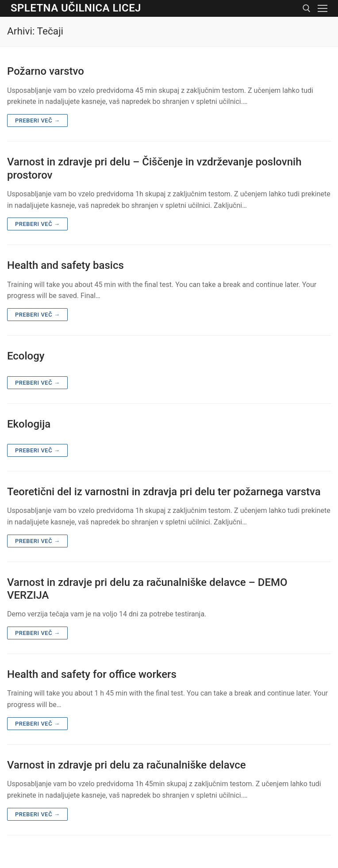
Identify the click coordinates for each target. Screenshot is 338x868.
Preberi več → (37, 120)
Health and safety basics (65, 265)
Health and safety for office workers (92, 674)
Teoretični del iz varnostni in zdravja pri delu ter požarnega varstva (164, 492)
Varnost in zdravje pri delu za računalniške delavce (127, 765)
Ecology (26, 356)
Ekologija (29, 424)
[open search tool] (307, 8)
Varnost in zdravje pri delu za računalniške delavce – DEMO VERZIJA (147, 589)
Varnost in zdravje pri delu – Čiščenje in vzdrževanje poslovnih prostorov (154, 168)
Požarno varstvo (46, 71)
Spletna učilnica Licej (76, 8)
